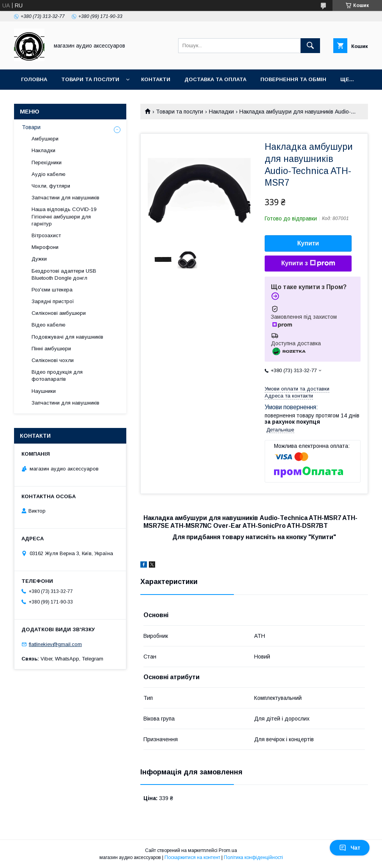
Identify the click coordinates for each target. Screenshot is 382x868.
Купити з (308, 263)
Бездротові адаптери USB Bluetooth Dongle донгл (64, 274)
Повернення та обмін (293, 79)
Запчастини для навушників (65, 198)
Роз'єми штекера (52, 290)
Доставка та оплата (215, 79)
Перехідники (47, 162)
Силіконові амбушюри (59, 313)
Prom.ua (228, 850)
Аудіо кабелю (49, 174)
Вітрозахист (46, 235)
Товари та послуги (90, 79)
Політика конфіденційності (253, 857)
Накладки (221, 112)
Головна (34, 79)
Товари (31, 127)
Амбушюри (45, 139)
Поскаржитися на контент (192, 857)
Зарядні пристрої (53, 301)
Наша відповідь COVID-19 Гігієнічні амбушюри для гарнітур (64, 216)
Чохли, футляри (51, 186)
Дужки (39, 259)
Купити (308, 243)
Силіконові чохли (53, 360)
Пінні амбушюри (51, 349)
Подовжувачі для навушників (67, 337)
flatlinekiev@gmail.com (55, 644)
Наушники (44, 391)
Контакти (156, 79)
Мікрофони (45, 247)
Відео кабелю (49, 325)
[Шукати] (310, 46)
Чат (350, 848)
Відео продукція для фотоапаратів (57, 375)
